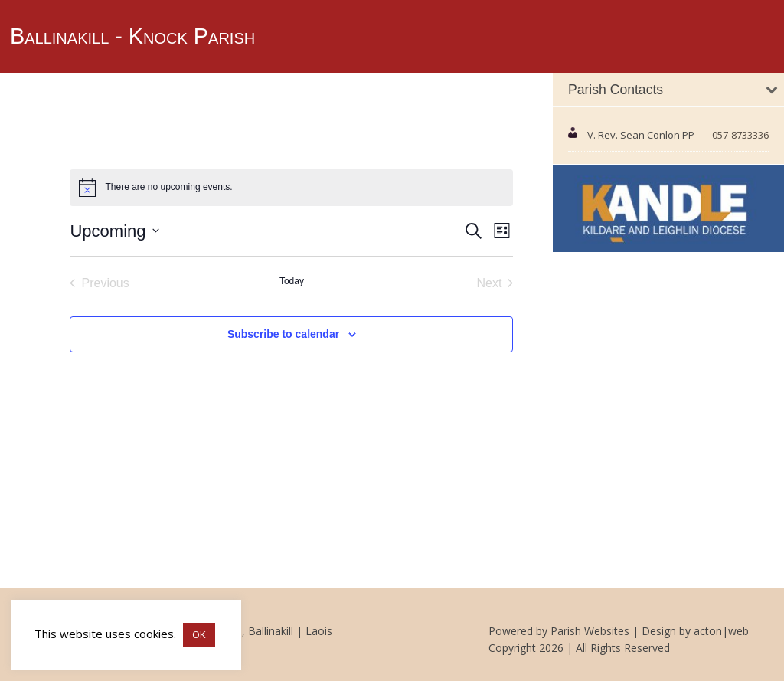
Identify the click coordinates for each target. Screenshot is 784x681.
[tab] (668, 90)
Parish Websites (590, 631)
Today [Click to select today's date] (292, 281)
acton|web (721, 631)
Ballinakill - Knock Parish (132, 36)
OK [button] (199, 634)
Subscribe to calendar (283, 334)
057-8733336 (740, 135)
